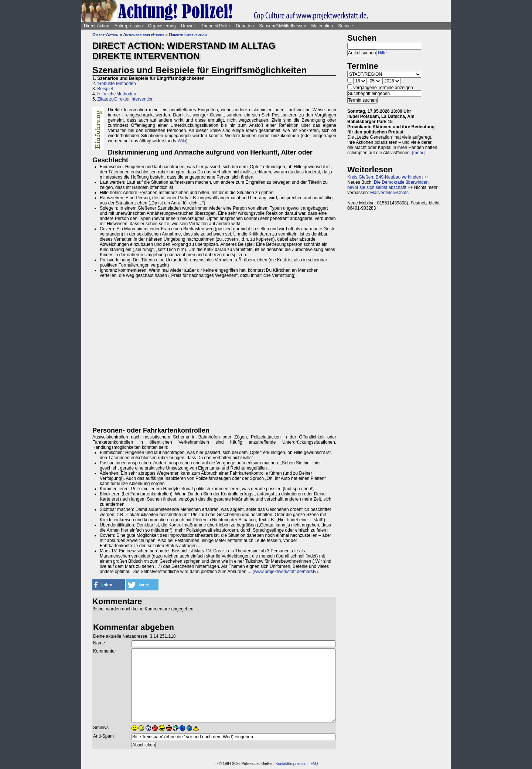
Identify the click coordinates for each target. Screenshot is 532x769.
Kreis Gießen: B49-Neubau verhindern (385, 177)
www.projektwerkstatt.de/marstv (285, 572)
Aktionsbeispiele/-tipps (144, 35)
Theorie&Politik (216, 26)
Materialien (322, 26)
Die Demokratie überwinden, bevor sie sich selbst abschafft (388, 185)
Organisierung (162, 26)
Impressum (298, 764)
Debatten (245, 26)
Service (345, 26)
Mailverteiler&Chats (389, 193)
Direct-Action (97, 26)
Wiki (182, 141)
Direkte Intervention (188, 35)
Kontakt (282, 764)
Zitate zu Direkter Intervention (125, 99)
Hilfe (382, 53)
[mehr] (418, 153)
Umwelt (188, 26)
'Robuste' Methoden (116, 84)
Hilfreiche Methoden (117, 94)
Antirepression (129, 26)
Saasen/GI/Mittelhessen (282, 26)
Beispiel (105, 89)
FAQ (314, 764)
